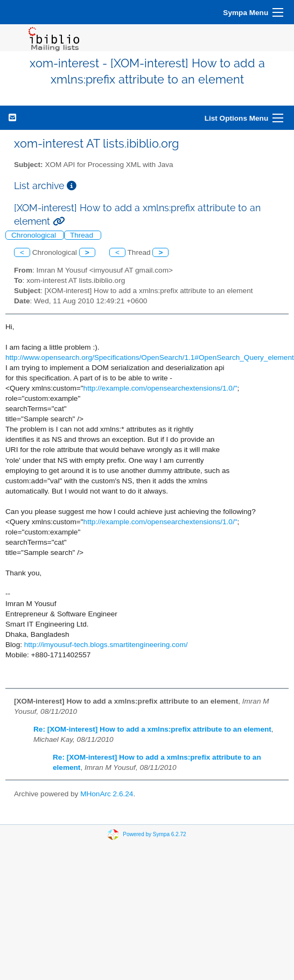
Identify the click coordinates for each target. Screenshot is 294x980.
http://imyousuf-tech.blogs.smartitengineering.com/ (106, 645)
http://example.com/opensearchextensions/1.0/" (160, 388)
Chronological (35, 235)
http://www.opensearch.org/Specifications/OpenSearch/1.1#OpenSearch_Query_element (150, 357)
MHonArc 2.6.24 (107, 794)
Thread (83, 235)
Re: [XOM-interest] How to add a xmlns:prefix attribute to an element (152, 729)
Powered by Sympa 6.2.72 (154, 834)
